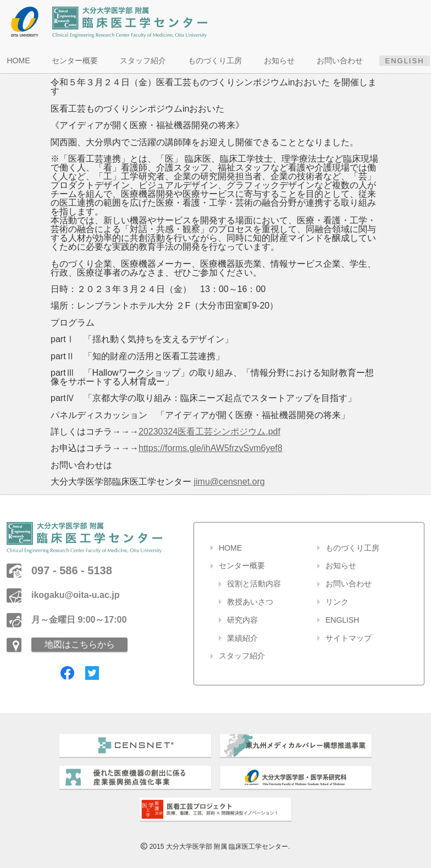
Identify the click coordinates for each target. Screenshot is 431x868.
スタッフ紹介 (143, 61)
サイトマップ (349, 638)
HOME (18, 61)
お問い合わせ (340, 61)
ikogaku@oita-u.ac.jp (76, 595)
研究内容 (242, 620)
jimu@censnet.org (229, 482)
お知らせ (279, 61)
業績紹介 (242, 638)
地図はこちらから (80, 644)
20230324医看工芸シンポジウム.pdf (209, 432)
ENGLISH (404, 61)
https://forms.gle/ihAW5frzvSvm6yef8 (211, 448)
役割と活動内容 (254, 584)
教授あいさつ (250, 602)
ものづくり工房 (215, 61)
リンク (337, 602)
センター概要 (75, 61)
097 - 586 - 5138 (72, 570)
